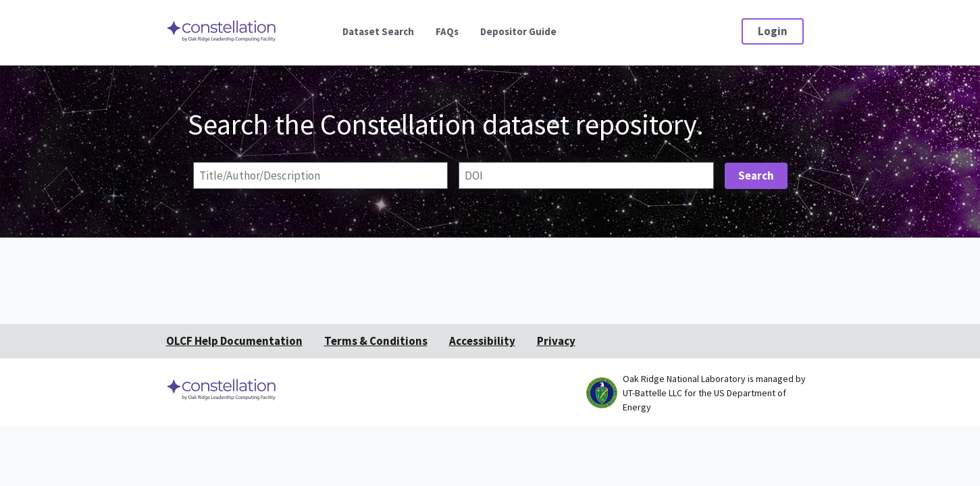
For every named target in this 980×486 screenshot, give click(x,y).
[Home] (222, 41)
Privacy (556, 341)
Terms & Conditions (376, 341)
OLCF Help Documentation (234, 341)
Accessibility (482, 341)
